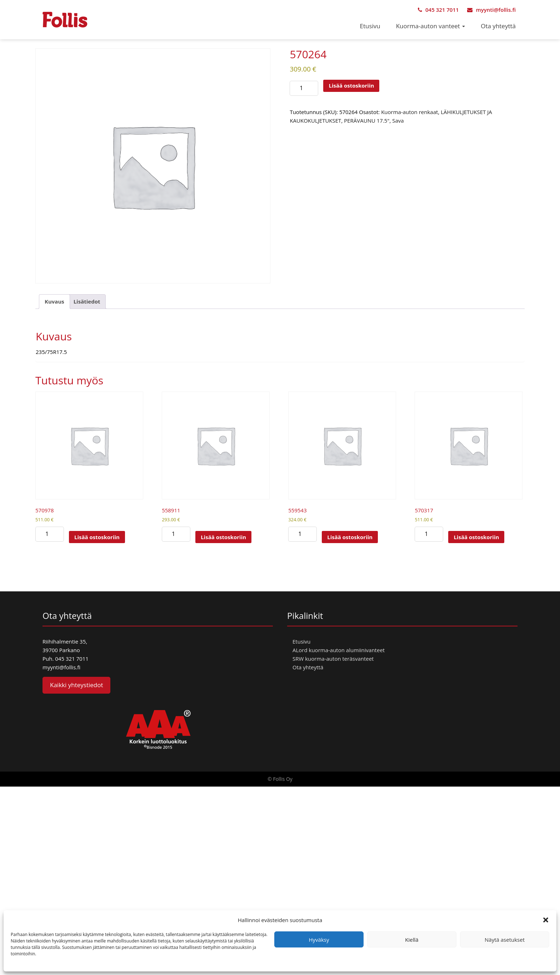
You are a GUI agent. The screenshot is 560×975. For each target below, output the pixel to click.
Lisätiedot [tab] (87, 301)
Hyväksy (319, 940)
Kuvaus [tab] (54, 301)
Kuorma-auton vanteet (431, 26)
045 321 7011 (438, 10)
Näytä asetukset (505, 940)
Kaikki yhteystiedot (76, 685)
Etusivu (370, 26)
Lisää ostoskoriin (351, 85)
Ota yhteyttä (498, 26)
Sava (398, 120)
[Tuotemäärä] (304, 88)
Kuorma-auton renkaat (409, 112)
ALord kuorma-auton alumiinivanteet (339, 650)
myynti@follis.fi (491, 10)
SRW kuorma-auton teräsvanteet (333, 659)
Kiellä (412, 940)
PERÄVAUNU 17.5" (367, 120)
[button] (546, 920)
